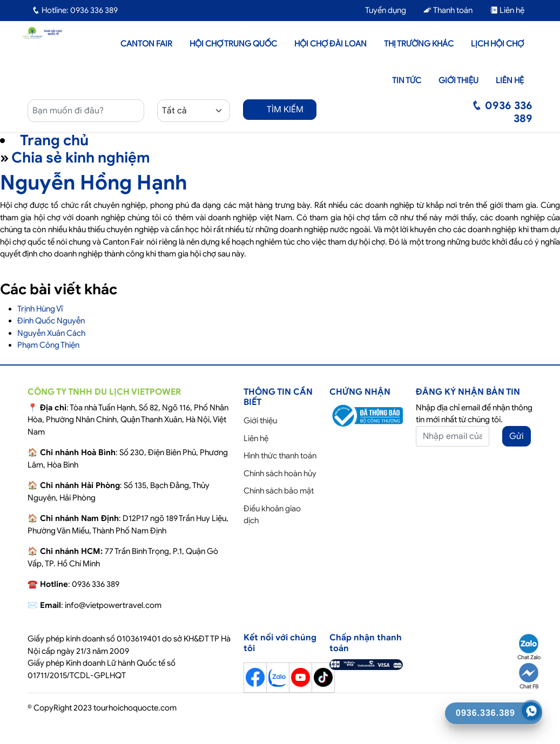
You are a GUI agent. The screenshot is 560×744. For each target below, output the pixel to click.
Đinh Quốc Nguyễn (51, 321)
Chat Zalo (529, 647)
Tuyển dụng (381, 10)
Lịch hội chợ (497, 44)
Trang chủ (54, 140)
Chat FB (529, 677)
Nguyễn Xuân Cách (51, 333)
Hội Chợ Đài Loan (330, 44)
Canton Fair (146, 44)
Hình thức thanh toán (280, 456)
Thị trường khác (419, 44)
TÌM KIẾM (280, 110)
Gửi (517, 436)
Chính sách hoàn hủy (280, 474)
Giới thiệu (458, 80)
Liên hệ (507, 10)
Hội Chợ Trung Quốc (233, 44)
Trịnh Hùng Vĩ (40, 309)
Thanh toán (448, 10)
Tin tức (407, 80)
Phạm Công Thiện (48, 345)
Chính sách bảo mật (279, 491)
